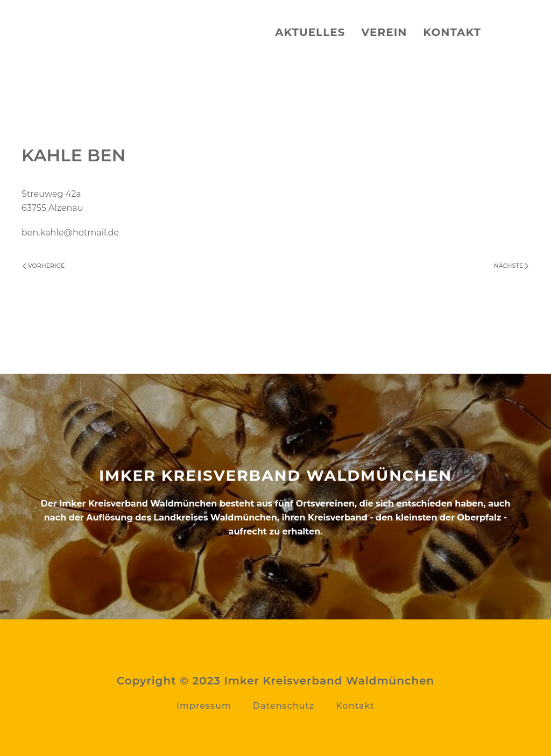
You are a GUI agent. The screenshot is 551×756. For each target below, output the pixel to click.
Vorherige (44, 266)
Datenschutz (284, 706)
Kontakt (452, 32)
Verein (384, 32)
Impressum (204, 706)
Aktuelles (310, 32)
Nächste (511, 266)
